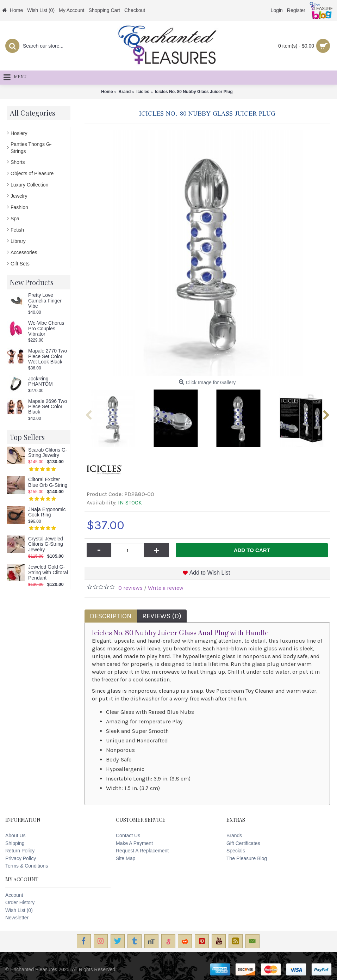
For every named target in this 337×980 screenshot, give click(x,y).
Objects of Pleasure (32, 173)
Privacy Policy (21, 858)
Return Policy (20, 851)
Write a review (166, 588)
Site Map (126, 858)
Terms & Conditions (27, 866)
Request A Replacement (142, 851)
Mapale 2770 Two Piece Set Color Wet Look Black (48, 356)
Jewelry (19, 196)
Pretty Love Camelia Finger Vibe (45, 301)
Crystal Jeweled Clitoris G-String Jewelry (46, 544)
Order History (20, 902)
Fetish (17, 230)
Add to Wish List (210, 573)
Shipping (15, 843)
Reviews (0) (162, 616)
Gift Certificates (243, 843)
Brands (234, 835)
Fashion (19, 207)
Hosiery (19, 133)
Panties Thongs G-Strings (31, 148)
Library (18, 241)
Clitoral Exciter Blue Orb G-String (48, 482)
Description (111, 616)
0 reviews (130, 588)
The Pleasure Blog (247, 858)
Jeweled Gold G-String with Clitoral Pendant (48, 572)
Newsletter (17, 918)
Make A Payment (134, 843)
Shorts (18, 162)
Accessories (24, 252)
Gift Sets (20, 264)
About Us (15, 835)
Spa (15, 219)
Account (14, 895)
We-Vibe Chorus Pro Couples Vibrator (46, 329)
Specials (236, 851)
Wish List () (19, 910)
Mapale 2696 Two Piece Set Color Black (48, 407)
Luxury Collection (29, 185)
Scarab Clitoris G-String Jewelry (48, 453)
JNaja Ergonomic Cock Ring (47, 512)
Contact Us (128, 835)
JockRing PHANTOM (40, 381)
